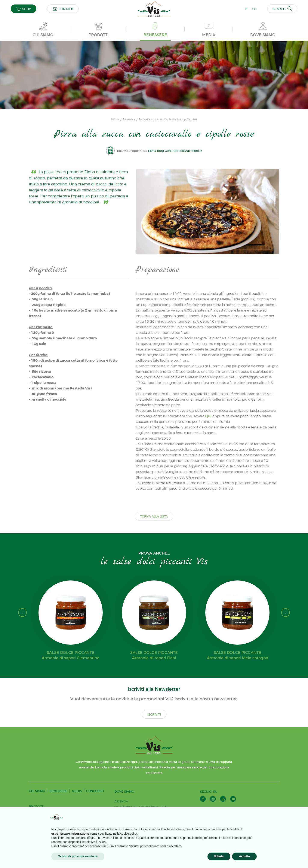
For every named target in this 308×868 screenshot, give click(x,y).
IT (247, 9)
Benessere (129, 119)
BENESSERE (58, 791)
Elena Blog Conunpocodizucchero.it (175, 151)
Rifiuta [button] (219, 856)
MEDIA (77, 791)
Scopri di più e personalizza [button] (78, 856)
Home (115, 119)
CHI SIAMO (37, 791)
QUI (208, 416)
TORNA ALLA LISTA (154, 516)
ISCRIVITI (154, 714)
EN (254, 9)
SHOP (24, 9)
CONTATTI (63, 9)
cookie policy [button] (129, 834)
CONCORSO (95, 791)
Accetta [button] (244, 856)
